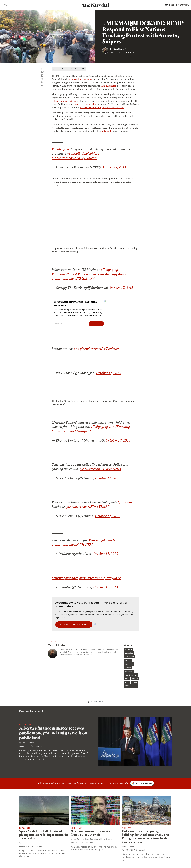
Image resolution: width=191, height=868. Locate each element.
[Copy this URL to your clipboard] (42, 69)
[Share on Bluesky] (42, 73)
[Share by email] (42, 82)
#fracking (125, 503)
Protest (135, 679)
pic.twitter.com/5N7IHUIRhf (72, 545)
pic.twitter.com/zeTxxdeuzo (100, 349)
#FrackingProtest (64, 275)
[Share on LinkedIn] (42, 76)
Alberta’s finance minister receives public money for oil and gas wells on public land (53, 733)
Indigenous (129, 664)
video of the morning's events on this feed (102, 108)
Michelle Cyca (27, 843)
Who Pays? (25, 724)
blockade (128, 649)
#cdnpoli (73, 154)
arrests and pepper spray (80, 79)
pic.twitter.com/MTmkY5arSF (88, 507)
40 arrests (107, 131)
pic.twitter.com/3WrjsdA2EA (100, 469)
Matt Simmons (79, 839)
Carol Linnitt (120, 49)
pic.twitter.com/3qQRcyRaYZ (100, 578)
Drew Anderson (28, 743)
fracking (128, 660)
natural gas (129, 671)
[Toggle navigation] (6, 5)
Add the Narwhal (142, 783)
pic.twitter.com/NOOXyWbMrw (74, 158)
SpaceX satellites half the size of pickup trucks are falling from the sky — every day (44, 835)
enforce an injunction (85, 104)
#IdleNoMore (90, 154)
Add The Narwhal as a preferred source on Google (60, 783)
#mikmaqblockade (91, 275)
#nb (76, 349)
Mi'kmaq (128, 668)
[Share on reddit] (42, 79)
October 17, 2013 (114, 168)
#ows (122, 275)
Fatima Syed (129, 846)
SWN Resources (108, 86)
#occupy (111, 275)
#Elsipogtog (60, 150)
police (127, 679)
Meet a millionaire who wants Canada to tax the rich (90, 833)
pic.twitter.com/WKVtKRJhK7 (73, 279)
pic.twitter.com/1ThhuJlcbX (72, 432)
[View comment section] (42, 85)
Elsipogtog (129, 653)
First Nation (129, 657)
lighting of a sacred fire (64, 101)
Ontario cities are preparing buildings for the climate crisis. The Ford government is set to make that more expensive (146, 836)
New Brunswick (131, 675)
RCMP (127, 682)
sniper (135, 682)
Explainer (25, 828)
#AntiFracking (119, 427)
